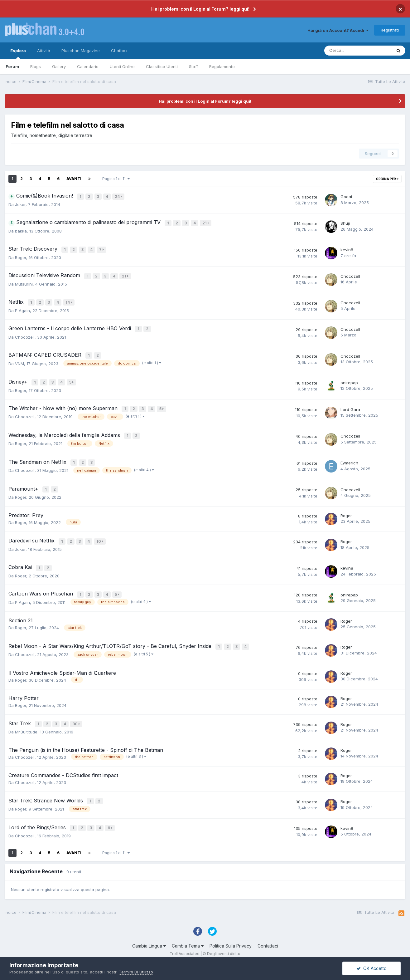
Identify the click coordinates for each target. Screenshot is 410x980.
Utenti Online (122, 66)
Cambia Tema (188, 933)
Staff (193, 66)
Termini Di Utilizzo (136, 972)
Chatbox (119, 51)
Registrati (390, 30)
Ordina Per (387, 179)
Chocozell (350, 275)
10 (100, 533)
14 (69, 300)
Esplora (18, 53)
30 (77, 713)
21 (206, 223)
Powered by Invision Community (205, 946)
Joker (20, 204)
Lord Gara (350, 404)
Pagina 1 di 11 (116, 179)
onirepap (349, 378)
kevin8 (347, 249)
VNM (19, 359)
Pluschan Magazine (81, 51)
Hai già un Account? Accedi (338, 30)
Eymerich (349, 456)
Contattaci (268, 933)
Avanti (74, 179)
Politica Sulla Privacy (231, 933)
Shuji (345, 223)
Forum (12, 66)
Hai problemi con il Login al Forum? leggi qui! (200, 9)
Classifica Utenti (162, 66)
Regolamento (222, 66)
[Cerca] (358, 51)
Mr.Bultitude (26, 720)
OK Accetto (371, 968)
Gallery (59, 66)
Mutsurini (24, 282)
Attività (44, 51)
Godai (346, 197)
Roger (21, 256)
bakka (21, 231)
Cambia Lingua (149, 933)
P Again (22, 308)
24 (119, 196)
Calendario (88, 66)
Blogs (36, 66)
